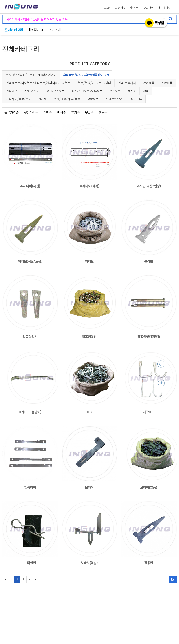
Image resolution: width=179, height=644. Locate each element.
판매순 (48, 112)
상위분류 (136, 99)
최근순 (103, 112)
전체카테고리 (14, 30)
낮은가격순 (31, 112)
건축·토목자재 (127, 83)
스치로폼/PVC (114, 99)
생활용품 (93, 99)
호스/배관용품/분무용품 (87, 91)
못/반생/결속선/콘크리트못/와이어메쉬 (31, 75)
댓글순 (89, 112)
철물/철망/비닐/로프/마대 (94, 83)
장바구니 (135, 8)
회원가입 (120, 8)
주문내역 (149, 8)
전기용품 (115, 91)
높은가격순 (12, 112)
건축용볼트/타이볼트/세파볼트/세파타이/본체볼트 (38, 83)
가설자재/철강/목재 (19, 99)
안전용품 (149, 83)
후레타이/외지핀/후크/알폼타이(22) (86, 75)
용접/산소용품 (55, 91)
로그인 (108, 8)
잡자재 (42, 99)
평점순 (62, 112)
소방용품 (167, 83)
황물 (146, 91)
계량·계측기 (32, 91)
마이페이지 (164, 8)
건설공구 (12, 91)
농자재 (132, 91)
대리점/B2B (36, 30)
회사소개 (55, 30)
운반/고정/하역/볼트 (67, 99)
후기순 (75, 112)
